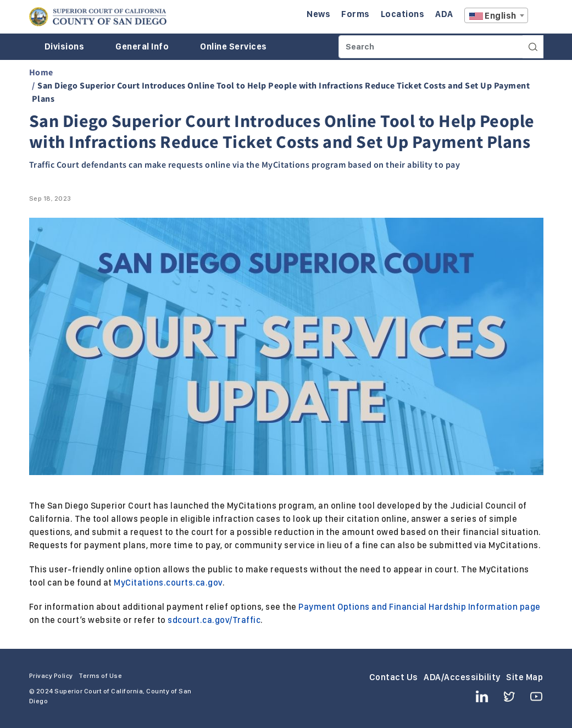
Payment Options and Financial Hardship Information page (420, 607)
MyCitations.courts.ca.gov (168, 583)
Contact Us (394, 677)
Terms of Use (100, 676)
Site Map (524, 677)
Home (41, 72)
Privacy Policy (51, 676)
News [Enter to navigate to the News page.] (318, 14)
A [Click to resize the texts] (536, 18)
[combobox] (496, 15)
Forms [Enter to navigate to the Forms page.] (356, 14)
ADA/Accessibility (462, 677)
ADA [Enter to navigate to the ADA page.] (444, 14)
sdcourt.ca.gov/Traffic (214, 620)
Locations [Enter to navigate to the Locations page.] (403, 14)
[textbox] (496, 16)
